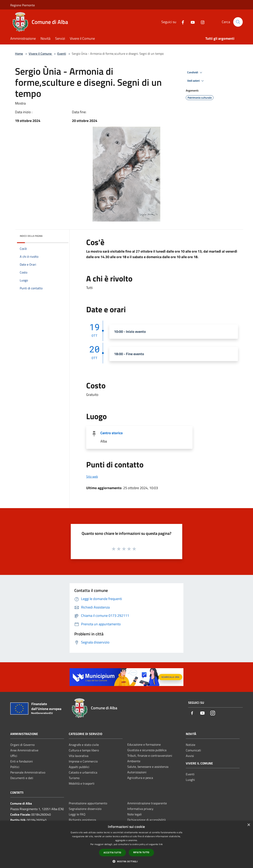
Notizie (191, 745)
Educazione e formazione (144, 744)
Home (19, 54)
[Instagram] (201, 22)
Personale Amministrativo (28, 772)
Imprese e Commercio (83, 761)
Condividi (195, 73)
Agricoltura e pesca (140, 778)
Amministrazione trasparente (147, 803)
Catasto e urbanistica (83, 772)
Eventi (62, 54)
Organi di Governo (22, 745)
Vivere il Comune (41, 54)
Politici (15, 767)
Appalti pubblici (79, 767)
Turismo (74, 778)
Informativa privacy (140, 809)
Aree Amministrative (24, 750)
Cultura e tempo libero (84, 750)
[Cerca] (238, 22)
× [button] (249, 825)
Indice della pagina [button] (31, 236)
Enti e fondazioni (22, 761)
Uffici (14, 756)
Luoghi (190, 780)
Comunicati (193, 750)
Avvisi (190, 756)
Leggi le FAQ (77, 814)
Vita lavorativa (79, 756)
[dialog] (126, 844)
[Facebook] (181, 22)
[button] (126, 861)
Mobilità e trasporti (82, 783)
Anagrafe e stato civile (84, 745)
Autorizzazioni (137, 772)
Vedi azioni (196, 81)
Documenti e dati (22, 778)
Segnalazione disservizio (85, 809)
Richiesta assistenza (82, 820)
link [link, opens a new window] (161, 844)
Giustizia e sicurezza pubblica (147, 750)
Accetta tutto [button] (112, 852)
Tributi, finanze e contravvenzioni (150, 756)
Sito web (92, 476)
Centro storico (112, 433)
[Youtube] (191, 22)
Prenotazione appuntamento (88, 803)
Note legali (135, 814)
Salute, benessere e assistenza (148, 767)
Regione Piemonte (23, 5)
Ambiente (134, 761)
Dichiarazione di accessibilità (146, 820)
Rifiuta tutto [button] (141, 852)
